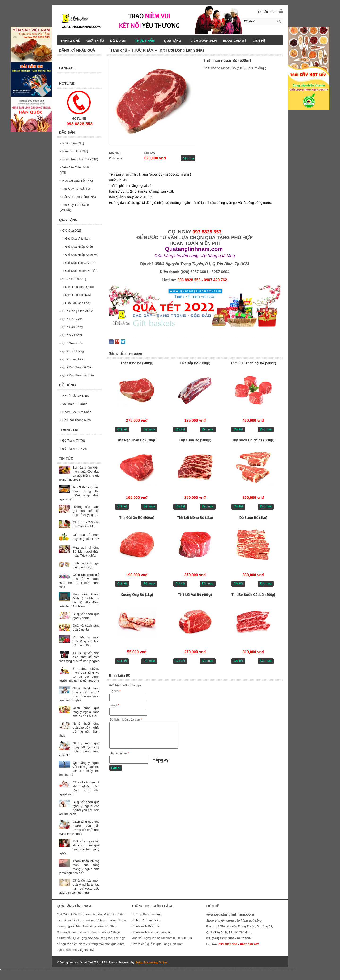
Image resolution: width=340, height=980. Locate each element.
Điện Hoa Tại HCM (77, 295)
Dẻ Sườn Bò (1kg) (253, 518)
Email (114, 705)
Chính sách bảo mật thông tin (151, 932)
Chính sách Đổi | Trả (146, 926)
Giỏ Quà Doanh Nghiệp (80, 271)
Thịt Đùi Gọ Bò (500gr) (137, 518)
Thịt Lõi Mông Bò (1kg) (195, 518)
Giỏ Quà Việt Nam (77, 239)
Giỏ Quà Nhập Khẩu (78, 247)
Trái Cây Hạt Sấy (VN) (76, 189)
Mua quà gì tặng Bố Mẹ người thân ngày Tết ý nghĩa (86, 552)
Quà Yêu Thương (73, 279)
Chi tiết (122, 429)
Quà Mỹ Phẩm (71, 335)
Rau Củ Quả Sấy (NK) (76, 181)
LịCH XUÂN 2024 (204, 41)
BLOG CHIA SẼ (235, 41)
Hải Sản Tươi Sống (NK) (78, 197)
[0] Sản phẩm (267, 12)
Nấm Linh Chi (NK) (74, 151)
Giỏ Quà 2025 (71, 231)
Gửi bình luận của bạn (126, 719)
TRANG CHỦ (70, 41)
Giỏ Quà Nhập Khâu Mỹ (81, 255)
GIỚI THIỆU (95, 41)
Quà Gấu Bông (71, 327)
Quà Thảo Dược (72, 359)
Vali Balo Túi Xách (73, 404)
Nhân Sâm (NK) (72, 143)
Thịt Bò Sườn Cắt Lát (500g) (253, 595)
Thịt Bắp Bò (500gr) (195, 363)
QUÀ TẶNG (175, 41)
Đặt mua (188, 158)
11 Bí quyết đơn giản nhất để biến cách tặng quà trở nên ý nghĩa (79, 657)
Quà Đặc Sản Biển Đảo (77, 375)
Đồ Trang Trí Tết (72, 441)
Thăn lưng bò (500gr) (137, 363)
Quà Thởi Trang (72, 351)
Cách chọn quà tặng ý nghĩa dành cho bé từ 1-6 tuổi (86, 712)
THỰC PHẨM (147, 41)
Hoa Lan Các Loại (76, 303)
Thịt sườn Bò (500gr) (195, 440)
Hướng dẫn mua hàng (147, 914)
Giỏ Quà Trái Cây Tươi (80, 263)
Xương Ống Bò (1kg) (137, 595)
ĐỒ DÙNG (120, 41)
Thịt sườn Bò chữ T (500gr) (253, 440)
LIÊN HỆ (259, 41)
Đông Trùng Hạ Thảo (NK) (79, 159)
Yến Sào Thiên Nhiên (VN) (76, 170)
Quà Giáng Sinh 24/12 (76, 311)
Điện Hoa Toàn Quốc (79, 287)
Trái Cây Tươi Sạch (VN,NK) (74, 207)
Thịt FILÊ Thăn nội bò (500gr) (253, 363)
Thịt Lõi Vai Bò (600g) (195, 595)
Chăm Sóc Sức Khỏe (76, 412)
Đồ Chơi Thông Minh (75, 420)
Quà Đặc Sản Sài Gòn (76, 367)
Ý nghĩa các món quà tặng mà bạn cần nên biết (86, 641)
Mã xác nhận (119, 753)
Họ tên (115, 691)
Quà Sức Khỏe (71, 343)
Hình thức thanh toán (146, 920)
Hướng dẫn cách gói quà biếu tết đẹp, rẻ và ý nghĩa (86, 511)
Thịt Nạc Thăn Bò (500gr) (137, 440)
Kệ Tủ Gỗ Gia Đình (74, 396)
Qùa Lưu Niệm (71, 319)
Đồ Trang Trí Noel (73, 449)
